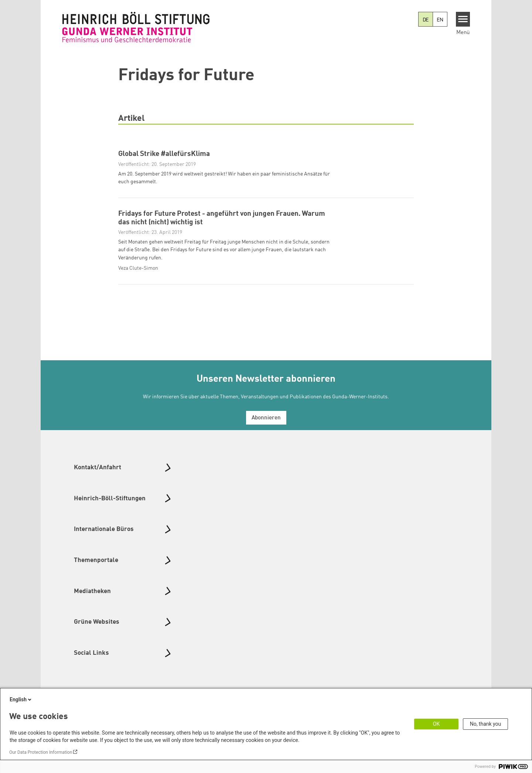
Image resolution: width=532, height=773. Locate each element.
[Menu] (463, 19)
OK (436, 724)
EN (440, 20)
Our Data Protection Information (41, 752)
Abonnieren (266, 433)
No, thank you (486, 724)
